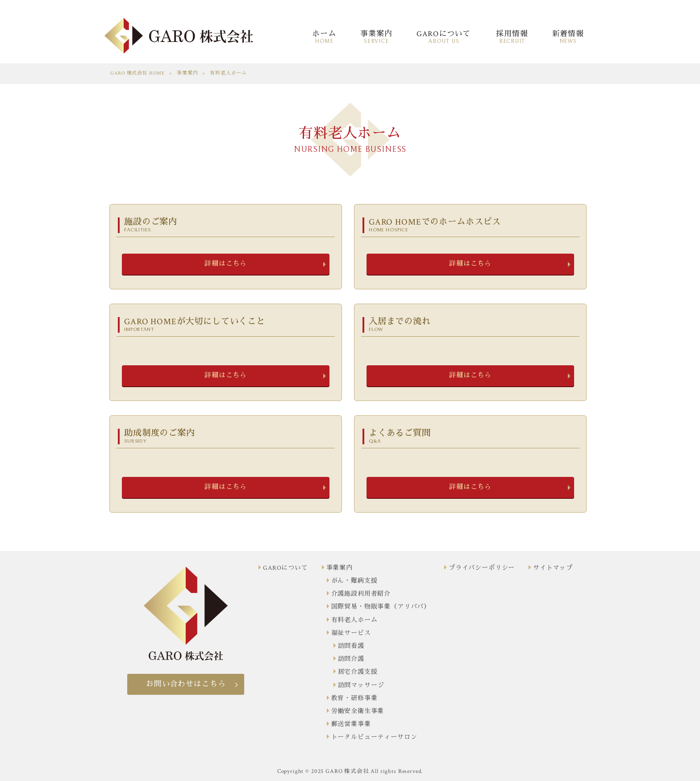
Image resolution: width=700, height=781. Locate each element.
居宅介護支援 (358, 672)
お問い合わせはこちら (186, 684)
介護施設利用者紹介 (361, 594)
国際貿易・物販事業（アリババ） (381, 607)
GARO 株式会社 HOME (137, 73)
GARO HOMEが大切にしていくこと (227, 324)
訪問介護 (351, 659)
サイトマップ (553, 568)
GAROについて (285, 568)
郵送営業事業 (351, 724)
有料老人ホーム (354, 620)
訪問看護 (351, 646)
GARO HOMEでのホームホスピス (472, 225)
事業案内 (187, 73)
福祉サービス (351, 633)
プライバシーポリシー (482, 568)
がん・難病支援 (354, 581)
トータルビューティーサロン (374, 737)
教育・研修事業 (354, 698)
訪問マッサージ (361, 685)
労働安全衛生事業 (358, 711)
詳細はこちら (226, 264)
